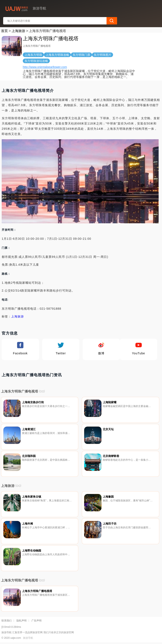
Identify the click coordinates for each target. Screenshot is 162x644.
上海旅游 (18, 31)
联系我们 (7, 621)
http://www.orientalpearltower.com (45, 67)
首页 (4, 31)
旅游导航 (28, 638)
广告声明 (36, 621)
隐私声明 (22, 621)
